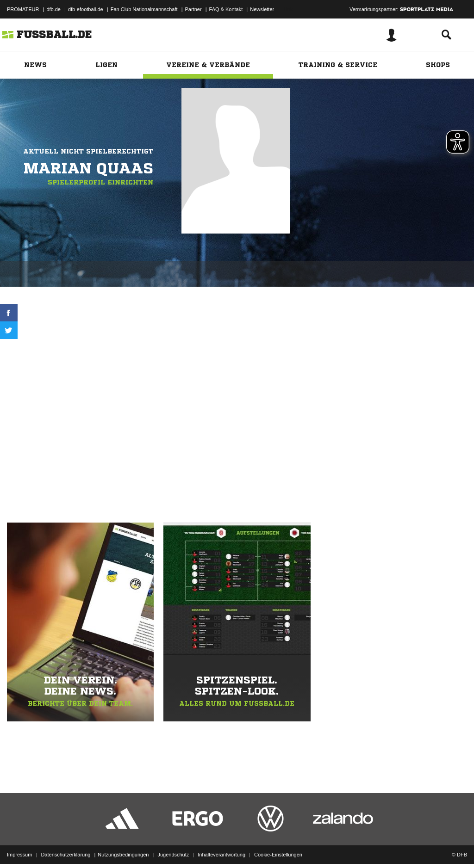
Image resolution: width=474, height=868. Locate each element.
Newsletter (262, 9)
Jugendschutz (173, 846)
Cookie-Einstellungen (278, 846)
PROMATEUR (23, 9)
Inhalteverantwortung (221, 846)
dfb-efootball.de (86, 9)
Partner (193, 9)
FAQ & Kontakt (226, 9)
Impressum (19, 846)
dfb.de (53, 9)
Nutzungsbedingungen (123, 846)
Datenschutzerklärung (65, 846)
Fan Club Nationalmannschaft (144, 9)
